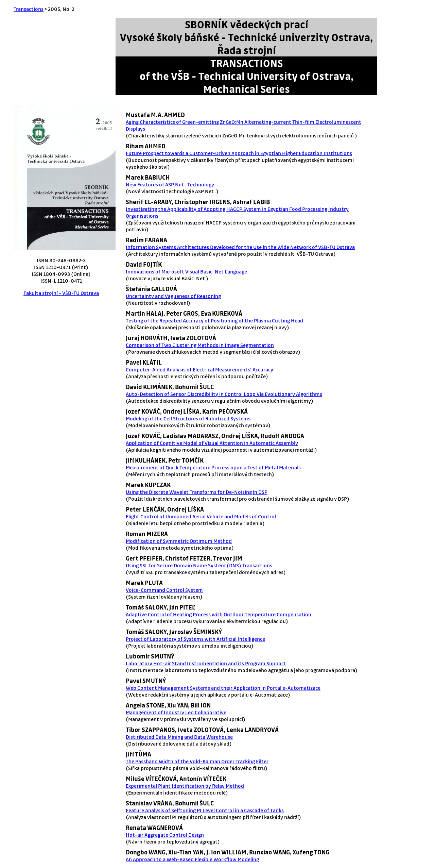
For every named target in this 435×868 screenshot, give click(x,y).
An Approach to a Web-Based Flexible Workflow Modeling (192, 859)
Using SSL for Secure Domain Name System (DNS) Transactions (199, 565)
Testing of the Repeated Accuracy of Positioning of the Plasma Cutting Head (214, 320)
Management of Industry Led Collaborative (176, 712)
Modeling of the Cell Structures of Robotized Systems (188, 418)
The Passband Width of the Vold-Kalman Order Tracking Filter (197, 761)
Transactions (29, 9)
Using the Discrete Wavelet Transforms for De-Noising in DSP (197, 492)
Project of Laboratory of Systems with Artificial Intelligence (195, 639)
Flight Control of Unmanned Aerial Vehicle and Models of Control (201, 516)
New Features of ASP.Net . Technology (170, 184)
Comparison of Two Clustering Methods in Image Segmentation (200, 345)
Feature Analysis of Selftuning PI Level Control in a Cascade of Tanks (205, 810)
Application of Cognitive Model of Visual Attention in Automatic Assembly (212, 443)
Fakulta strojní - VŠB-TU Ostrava (61, 293)
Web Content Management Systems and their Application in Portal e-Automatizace (223, 688)
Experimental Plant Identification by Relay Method (185, 786)
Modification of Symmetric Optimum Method (179, 541)
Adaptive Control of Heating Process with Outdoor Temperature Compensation (219, 614)
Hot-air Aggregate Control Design (165, 835)
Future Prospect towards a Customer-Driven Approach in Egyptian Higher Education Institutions (239, 153)
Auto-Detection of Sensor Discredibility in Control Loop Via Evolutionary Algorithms (224, 394)
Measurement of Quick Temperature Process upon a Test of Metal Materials (213, 467)
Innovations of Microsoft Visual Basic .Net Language (186, 271)
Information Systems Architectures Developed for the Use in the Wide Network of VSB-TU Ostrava (240, 247)
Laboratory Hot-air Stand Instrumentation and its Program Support (206, 663)
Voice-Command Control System (164, 590)
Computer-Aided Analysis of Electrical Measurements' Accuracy (199, 369)
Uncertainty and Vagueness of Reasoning (173, 296)
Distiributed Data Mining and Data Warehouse (179, 737)
